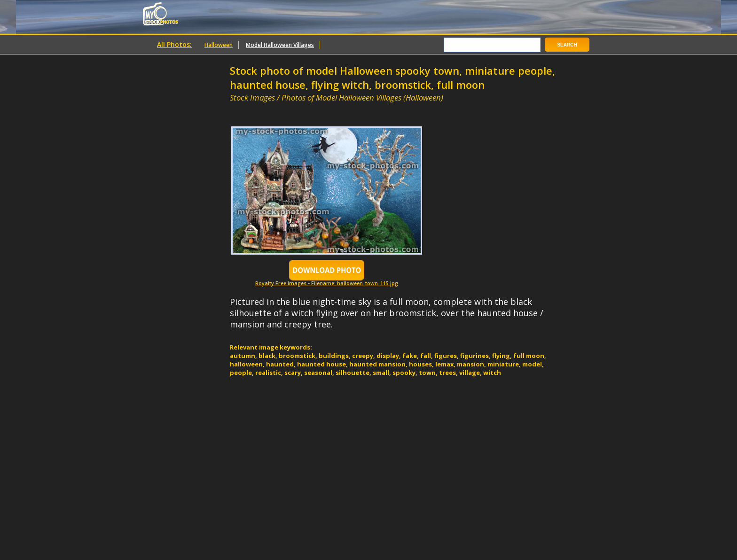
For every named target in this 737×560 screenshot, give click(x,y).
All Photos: (174, 44)
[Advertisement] (340, 107)
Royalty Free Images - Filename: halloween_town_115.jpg (327, 281)
